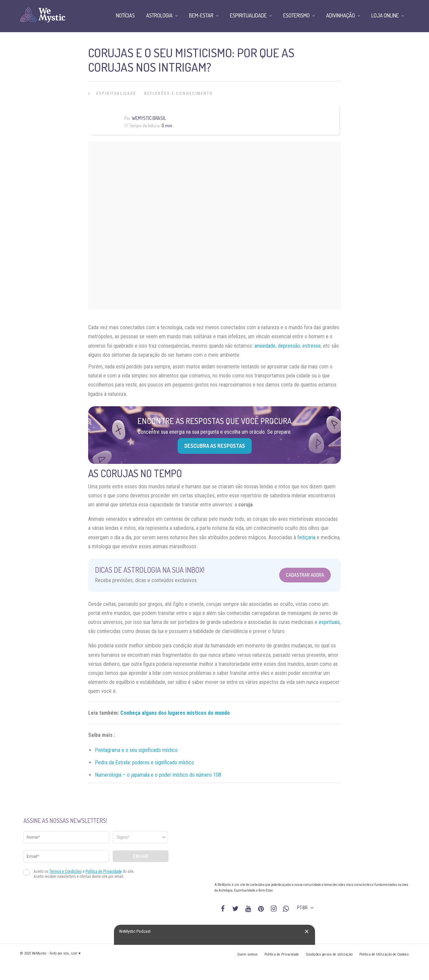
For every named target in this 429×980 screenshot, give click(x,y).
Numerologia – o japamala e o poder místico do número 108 (158, 775)
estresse (312, 346)
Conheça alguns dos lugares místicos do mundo (175, 713)
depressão (289, 346)
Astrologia (159, 15)
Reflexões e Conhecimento (178, 93)
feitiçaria (306, 537)
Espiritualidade (116, 93)
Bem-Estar (201, 15)
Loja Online (385, 15)
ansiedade (265, 346)
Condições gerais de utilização (329, 954)
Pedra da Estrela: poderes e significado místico (144, 762)
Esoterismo (296, 15)
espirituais (329, 622)
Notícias (125, 15)
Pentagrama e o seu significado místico (136, 750)
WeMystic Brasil (149, 118)
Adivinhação (341, 15)
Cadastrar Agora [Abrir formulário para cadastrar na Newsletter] (305, 575)
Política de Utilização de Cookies (384, 954)
